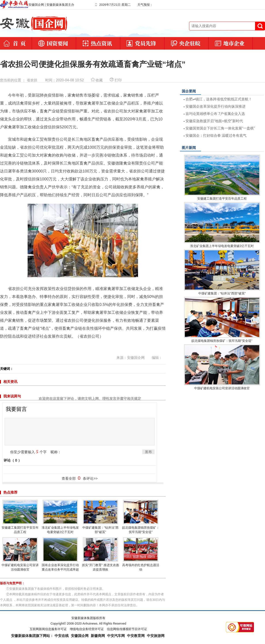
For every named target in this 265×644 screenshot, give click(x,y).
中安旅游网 (156, 636)
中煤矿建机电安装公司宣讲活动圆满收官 (20, 554)
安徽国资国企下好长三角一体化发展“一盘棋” (220, 128)
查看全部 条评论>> (80, 478)
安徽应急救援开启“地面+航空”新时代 (214, 121)
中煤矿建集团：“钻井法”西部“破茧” (100, 517)
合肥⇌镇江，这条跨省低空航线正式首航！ (219, 99)
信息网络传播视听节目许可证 (127, 629)
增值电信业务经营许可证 (87, 629)
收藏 (97, 80)
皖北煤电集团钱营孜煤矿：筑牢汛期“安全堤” (141, 517)
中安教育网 (136, 636)
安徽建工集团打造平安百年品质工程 (20, 517)
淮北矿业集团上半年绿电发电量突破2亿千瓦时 (60, 517)
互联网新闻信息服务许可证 (48, 629)
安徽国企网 (80, 636)
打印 (116, 80)
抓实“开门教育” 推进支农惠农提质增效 (100, 554)
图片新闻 (189, 148)
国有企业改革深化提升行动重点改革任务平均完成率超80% (60, 556)
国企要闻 (189, 91)
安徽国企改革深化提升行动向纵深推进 (216, 106)
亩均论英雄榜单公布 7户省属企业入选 (215, 114)
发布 (148, 452)
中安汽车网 (116, 636)
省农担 (32, 80)
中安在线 (62, 636)
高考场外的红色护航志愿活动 (141, 554)
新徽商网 (98, 636)
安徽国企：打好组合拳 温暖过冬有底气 (216, 136)
